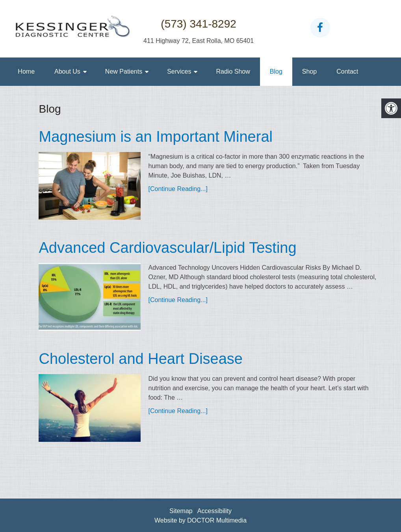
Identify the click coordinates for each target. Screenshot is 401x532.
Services (179, 71)
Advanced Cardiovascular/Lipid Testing (167, 248)
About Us (67, 71)
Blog (276, 71)
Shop (309, 71)
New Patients (124, 71)
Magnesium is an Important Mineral (155, 137)
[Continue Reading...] (178, 189)
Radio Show (233, 71)
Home (26, 71)
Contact (347, 71)
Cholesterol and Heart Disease (141, 359)
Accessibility (214, 511)
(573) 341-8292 (198, 24)
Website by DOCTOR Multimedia (200, 520)
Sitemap (181, 511)
